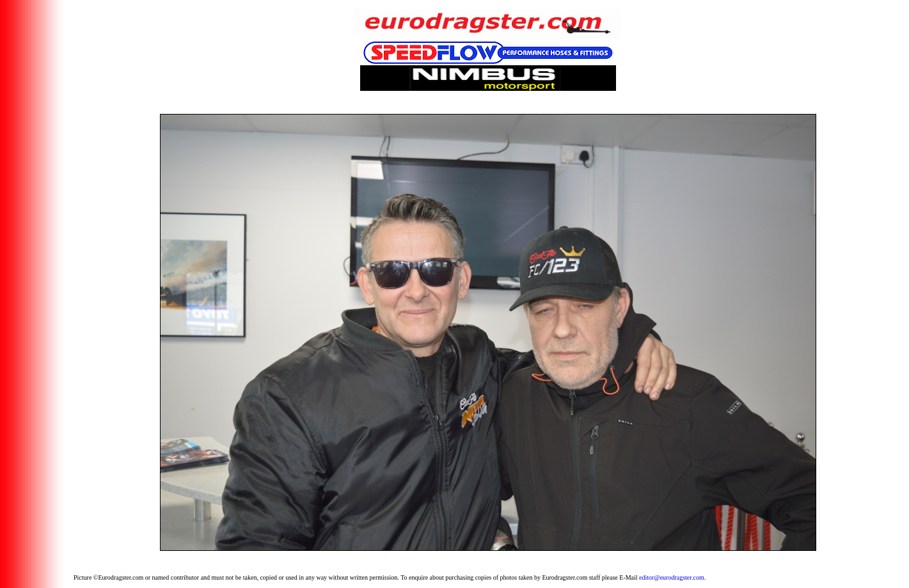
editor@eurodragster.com (672, 577)
